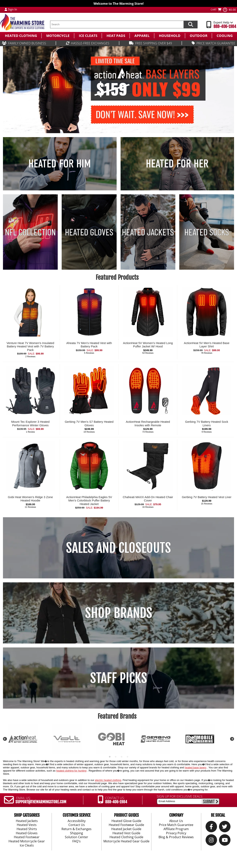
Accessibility (77, 821)
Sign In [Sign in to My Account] (12, 9)
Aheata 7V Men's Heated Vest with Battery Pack (89, 345)
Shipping (76, 833)
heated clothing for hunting (71, 771)
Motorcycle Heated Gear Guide (126, 841)
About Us (176, 821)
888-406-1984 (225, 27)
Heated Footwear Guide (126, 825)
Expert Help (223, 22)
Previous (5, 739)
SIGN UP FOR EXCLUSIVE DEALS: (180, 796)
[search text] (117, 24)
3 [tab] (122, 757)
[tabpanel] (30, 739)
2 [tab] (116, 757)
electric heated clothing (108, 780)
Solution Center (76, 837)
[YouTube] (225, 841)
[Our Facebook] (211, 827)
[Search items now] (191, 24)
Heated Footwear (27, 837)
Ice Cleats (27, 845)
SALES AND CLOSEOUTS (118, 548)
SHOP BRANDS (119, 613)
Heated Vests (27, 825)
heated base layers (195, 767)
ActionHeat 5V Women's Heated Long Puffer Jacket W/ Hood (148, 345)
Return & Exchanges (76, 829)
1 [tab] (110, 757)
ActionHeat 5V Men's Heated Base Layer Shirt (207, 345)
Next (232, 739)
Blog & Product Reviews (176, 837)
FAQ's (76, 841)
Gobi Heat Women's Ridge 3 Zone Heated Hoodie (30, 499)
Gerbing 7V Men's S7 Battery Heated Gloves (89, 423)
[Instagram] (211, 841)
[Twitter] (225, 827)
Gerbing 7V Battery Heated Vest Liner (207, 497)
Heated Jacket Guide (126, 829)
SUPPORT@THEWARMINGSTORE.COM (41, 802)
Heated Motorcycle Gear (27, 841)
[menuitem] (21, 36)
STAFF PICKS (119, 678)
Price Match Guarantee (176, 825)
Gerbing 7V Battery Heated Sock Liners (207, 423)
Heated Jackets (27, 821)
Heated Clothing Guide (126, 837)
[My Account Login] (6, 9)
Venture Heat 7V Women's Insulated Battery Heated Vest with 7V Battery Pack (30, 346)
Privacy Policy (176, 833)
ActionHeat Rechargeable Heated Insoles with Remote (148, 423)
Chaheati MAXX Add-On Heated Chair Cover (148, 499)
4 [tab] (127, 757)
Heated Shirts (27, 829)
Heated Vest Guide (126, 833)
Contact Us (77, 825)
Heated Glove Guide (126, 821)
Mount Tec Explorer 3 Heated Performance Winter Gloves (30, 423)
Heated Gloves (27, 833)
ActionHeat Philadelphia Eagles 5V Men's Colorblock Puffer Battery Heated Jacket (89, 500)
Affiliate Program (176, 829)
